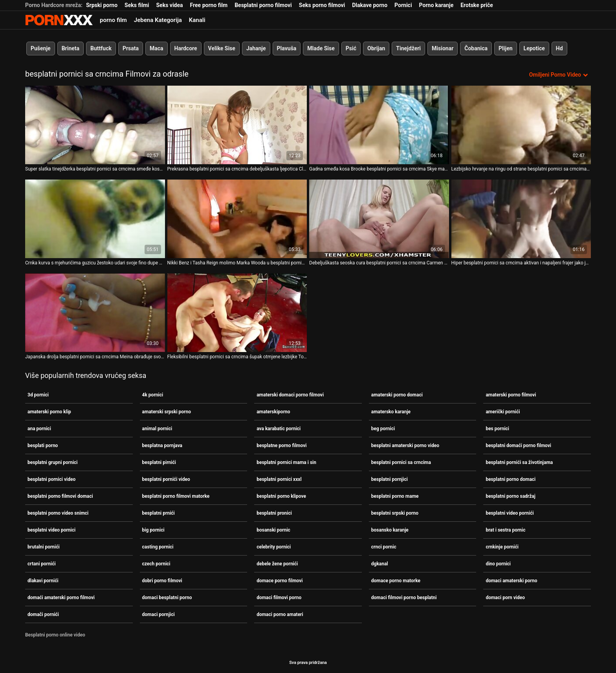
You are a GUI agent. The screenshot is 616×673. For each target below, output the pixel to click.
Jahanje (256, 48)
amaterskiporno (273, 412)
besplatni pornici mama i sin (286, 462)
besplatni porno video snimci (58, 513)
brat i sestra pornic (505, 530)
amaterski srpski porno (167, 412)
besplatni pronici (274, 513)
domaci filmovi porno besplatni (404, 598)
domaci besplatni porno (167, 598)
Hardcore (186, 48)
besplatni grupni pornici (53, 462)
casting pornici (158, 547)
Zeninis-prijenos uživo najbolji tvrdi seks (59, 20)
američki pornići (503, 412)
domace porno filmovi (280, 581)
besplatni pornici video (51, 479)
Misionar (443, 48)
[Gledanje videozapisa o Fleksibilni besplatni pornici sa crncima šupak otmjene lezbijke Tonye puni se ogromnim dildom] (237, 313)
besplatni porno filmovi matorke (176, 496)
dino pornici (498, 564)
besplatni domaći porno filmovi (518, 446)
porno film (113, 20)
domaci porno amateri (280, 614)
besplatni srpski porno (395, 513)
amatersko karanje (391, 412)
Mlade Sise (321, 48)
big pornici (153, 530)
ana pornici (39, 429)
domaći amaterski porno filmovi (61, 598)
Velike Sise (222, 48)
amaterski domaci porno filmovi (290, 395)
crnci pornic (384, 547)
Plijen (506, 48)
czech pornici (156, 564)
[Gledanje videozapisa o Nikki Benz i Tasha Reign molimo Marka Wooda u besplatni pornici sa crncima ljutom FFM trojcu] (237, 219)
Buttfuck (101, 48)
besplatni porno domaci (511, 479)
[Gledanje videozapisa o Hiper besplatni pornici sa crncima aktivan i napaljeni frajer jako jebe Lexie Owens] (521, 219)
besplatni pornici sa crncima (401, 462)
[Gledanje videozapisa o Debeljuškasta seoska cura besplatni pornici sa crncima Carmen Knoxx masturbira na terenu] (379, 219)
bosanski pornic (273, 530)
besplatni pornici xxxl (279, 479)
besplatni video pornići (510, 513)
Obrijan (376, 48)
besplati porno (43, 446)
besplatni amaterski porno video (405, 446)
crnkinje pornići (502, 547)
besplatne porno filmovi (281, 446)
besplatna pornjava (162, 446)
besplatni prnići (159, 513)
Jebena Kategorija (158, 20)
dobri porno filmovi (162, 581)
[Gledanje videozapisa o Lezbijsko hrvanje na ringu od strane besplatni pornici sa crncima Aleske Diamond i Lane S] (521, 125)
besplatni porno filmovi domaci (60, 496)
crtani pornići (42, 564)
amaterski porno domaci (397, 395)
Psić (351, 48)
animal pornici (157, 429)
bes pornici (497, 429)
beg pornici (383, 429)
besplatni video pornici (51, 530)
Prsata (131, 48)
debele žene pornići (277, 564)
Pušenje (41, 48)
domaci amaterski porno (511, 581)
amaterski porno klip (49, 412)
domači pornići (43, 614)
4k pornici (153, 395)
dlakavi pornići (43, 581)
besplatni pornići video (166, 479)
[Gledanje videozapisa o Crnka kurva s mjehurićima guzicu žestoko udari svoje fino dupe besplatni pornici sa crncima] (95, 219)
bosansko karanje (390, 530)
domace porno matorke (396, 581)
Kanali (197, 20)
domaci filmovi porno (279, 598)
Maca (157, 48)
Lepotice (534, 48)
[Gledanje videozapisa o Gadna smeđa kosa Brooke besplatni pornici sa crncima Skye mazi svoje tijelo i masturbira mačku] (379, 125)
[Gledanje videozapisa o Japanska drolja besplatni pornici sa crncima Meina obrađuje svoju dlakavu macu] (95, 313)
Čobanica (476, 48)
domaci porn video (505, 598)
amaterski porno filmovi (511, 395)
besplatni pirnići (159, 462)
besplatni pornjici (390, 479)
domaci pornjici (159, 614)
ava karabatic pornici (279, 429)
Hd (559, 48)
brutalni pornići (44, 547)
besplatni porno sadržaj (510, 496)
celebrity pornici (274, 547)
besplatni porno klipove (281, 496)
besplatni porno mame (395, 496)
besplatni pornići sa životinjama (519, 462)
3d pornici (38, 395)
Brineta (71, 48)
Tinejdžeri (408, 48)
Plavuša (287, 48)
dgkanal (380, 564)
